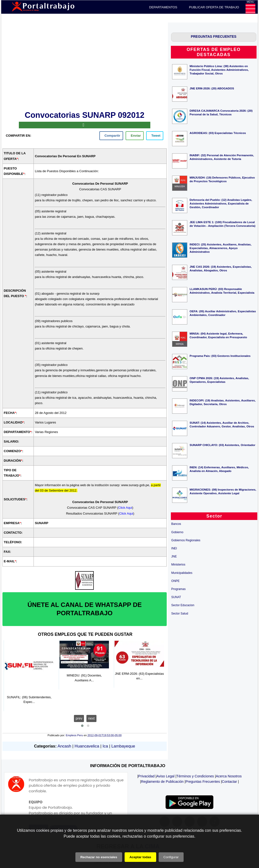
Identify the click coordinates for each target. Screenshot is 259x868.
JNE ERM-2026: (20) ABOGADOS (212, 88)
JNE (174, 556)
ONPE (176, 581)
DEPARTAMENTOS (163, 7)
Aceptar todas (140, 857)
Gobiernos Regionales (186, 540)
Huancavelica (87, 746)
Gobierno (177, 532)
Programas (179, 589)
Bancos (176, 524)
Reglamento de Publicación (162, 782)
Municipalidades (182, 573)
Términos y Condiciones (195, 776)
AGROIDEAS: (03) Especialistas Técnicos (218, 133)
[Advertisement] (85, 66)
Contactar (229, 782)
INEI (174, 548)
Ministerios (178, 565)
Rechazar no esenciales (99, 857)
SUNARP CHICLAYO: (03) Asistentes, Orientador (223, 445)
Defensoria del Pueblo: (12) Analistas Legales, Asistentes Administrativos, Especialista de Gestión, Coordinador (221, 203)
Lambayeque (123, 746)
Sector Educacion (183, 605)
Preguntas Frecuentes (203, 782)
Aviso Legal (165, 776)
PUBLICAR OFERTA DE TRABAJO (214, 7)
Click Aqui (125, 508)
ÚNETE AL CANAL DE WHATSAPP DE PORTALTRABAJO (85, 609)
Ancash (64, 746)
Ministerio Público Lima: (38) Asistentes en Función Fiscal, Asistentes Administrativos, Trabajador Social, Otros (219, 70)
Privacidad (147, 776)
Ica (105, 746)
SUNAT (176, 597)
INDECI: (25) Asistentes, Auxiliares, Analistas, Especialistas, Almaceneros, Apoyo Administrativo (221, 248)
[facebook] (111, 136)
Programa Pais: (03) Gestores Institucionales (220, 356)
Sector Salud (180, 614)
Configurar (171, 857)
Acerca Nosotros (229, 776)
